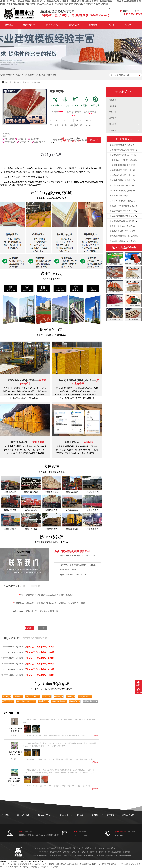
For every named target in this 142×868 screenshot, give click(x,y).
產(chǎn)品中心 (52, 25)
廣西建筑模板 (51, 75)
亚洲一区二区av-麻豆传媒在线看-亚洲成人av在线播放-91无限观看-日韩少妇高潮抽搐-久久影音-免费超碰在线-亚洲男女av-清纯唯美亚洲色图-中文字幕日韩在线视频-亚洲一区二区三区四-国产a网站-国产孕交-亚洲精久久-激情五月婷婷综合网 (71, 3)
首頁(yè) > (18, 82)
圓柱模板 (113, 124)
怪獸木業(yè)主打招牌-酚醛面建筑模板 (126, 160)
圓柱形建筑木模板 (115, 264)
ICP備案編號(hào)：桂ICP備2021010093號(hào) (98, 848)
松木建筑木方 (133, 292)
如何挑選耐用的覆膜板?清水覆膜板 (124, 170)
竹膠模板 (113, 130)
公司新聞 (93, 25)
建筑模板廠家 (30, 75)
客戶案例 (128, 25)
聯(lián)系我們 (128, 815)
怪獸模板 (9, 25)
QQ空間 (59, 140)
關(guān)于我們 (29, 25)
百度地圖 (126, 852)
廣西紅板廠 (41, 75)
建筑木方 (113, 118)
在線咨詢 (94, 140)
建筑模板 (20, 75)
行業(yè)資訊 (74, 25)
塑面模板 (113, 112)
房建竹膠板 (115, 306)
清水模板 (113, 106)
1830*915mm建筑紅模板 (133, 265)
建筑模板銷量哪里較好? (120, 196)
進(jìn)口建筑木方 (133, 278)
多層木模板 (115, 292)
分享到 (53, 140)
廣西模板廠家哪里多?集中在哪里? (124, 236)
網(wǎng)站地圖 (114, 852)
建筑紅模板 (133, 319)
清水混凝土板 (115, 319)
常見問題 (111, 25)
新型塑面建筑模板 (133, 306)
